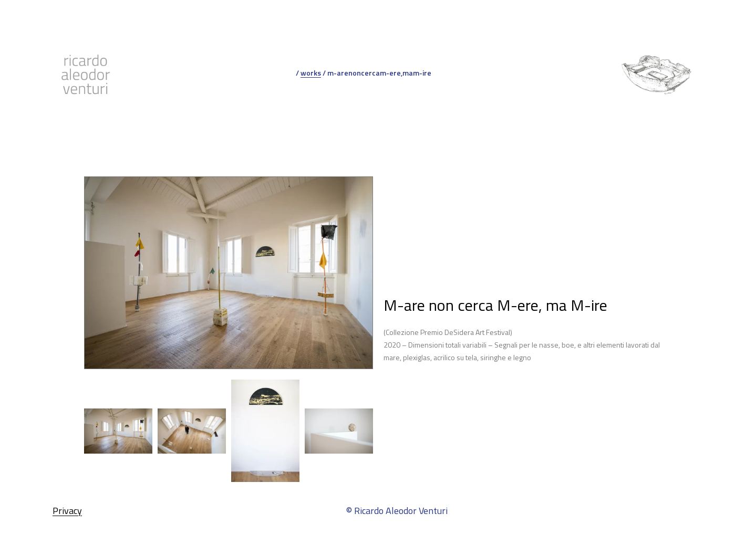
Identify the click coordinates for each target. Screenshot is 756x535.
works (311, 73)
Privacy (67, 511)
